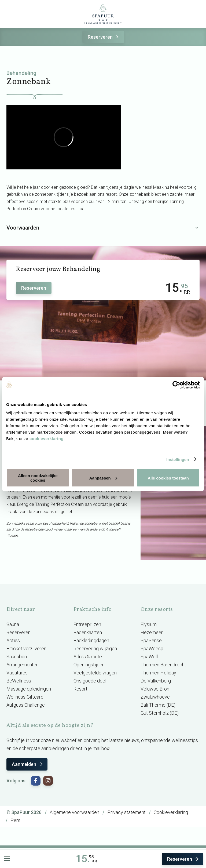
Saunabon (17, 657)
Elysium (149, 624)
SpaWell (149, 657)
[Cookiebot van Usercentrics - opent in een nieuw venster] (176, 385)
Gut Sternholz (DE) (160, 713)
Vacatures (17, 673)
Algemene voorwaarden (74, 812)
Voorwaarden (103, 228)
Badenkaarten (88, 632)
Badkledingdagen (91, 640)
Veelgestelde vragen (95, 673)
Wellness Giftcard (25, 697)
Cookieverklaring (171, 812)
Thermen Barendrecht (163, 665)
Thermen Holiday (158, 673)
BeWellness (19, 681)
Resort (80, 689)
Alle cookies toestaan (168, 478)
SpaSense (151, 640)
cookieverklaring (47, 439)
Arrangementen (23, 665)
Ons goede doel (90, 681)
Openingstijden (89, 665)
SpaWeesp (152, 649)
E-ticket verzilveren (26, 649)
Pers (15, 820)
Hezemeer (152, 632)
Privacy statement (126, 812)
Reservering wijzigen (95, 649)
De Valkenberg (156, 681)
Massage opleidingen (29, 689)
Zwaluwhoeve (155, 697)
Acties (13, 640)
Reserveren (104, 37)
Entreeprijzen (87, 624)
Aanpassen (103, 478)
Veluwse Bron (155, 689)
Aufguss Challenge (26, 705)
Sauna (13, 624)
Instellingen (178, 459)
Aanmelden (28, 764)
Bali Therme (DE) (158, 705)
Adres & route (88, 657)
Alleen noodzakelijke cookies (38, 478)
